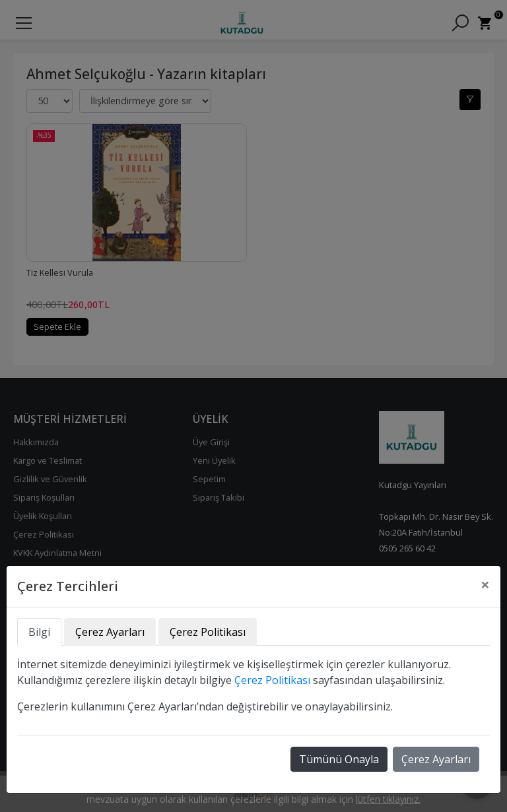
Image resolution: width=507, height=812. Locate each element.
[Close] (485, 584)
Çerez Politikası (272, 680)
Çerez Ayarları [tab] (110, 632)
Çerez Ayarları (436, 759)
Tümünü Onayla (339, 759)
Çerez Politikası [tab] (208, 632)
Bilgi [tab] (39, 632)
